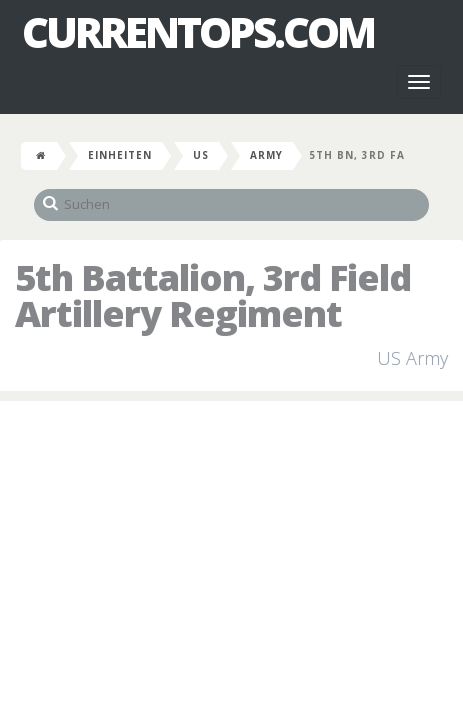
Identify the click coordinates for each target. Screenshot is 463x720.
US (201, 155)
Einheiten (120, 155)
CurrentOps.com (198, 32)
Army (266, 155)
